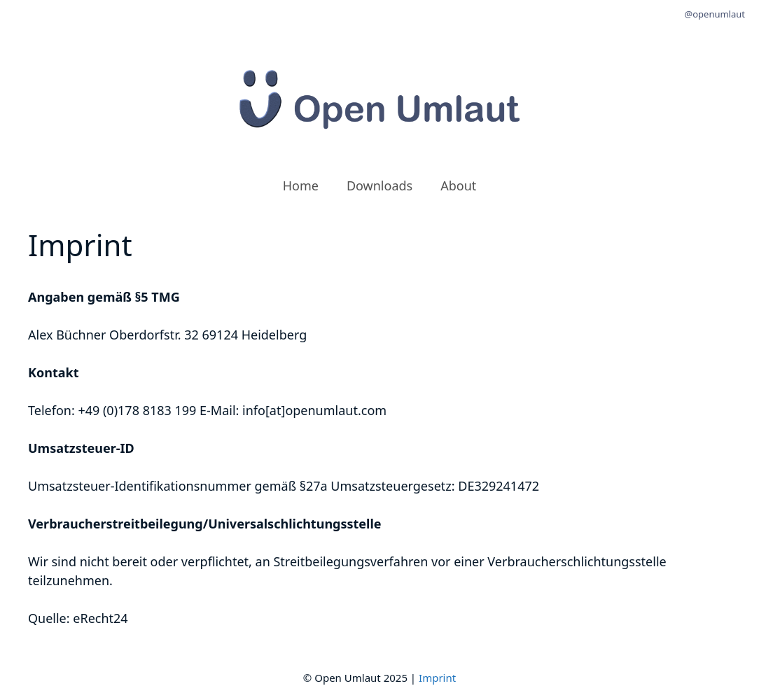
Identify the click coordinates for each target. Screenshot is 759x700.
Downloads (379, 185)
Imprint (437, 678)
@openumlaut (715, 14)
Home (301, 185)
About (458, 185)
